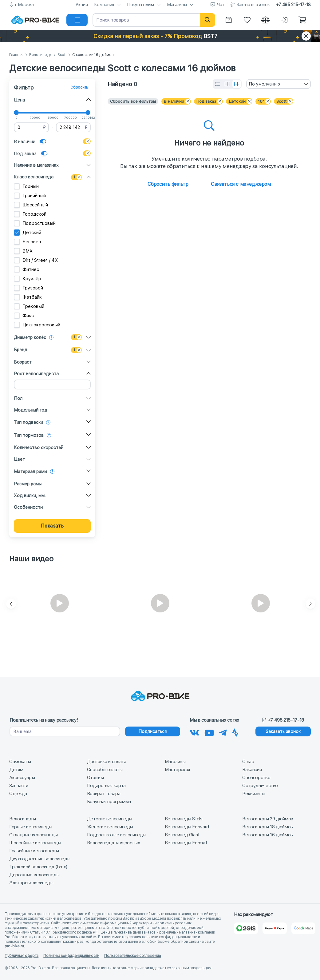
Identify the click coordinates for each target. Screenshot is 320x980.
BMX (23, 251)
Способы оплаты (105, 770)
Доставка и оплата (107, 762)
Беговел (27, 242)
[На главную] (35, 20)
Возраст (23, 362)
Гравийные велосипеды (34, 851)
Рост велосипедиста (36, 374)
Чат (221, 5)
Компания (104, 5)
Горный (26, 186)
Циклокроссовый (37, 325)
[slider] (16, 113)
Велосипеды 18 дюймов (268, 827)
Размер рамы (28, 484)
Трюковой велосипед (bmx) (38, 867)
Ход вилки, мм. (30, 496)
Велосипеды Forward (187, 827)
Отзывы (95, 778)
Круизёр (28, 279)
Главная (16, 55)
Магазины (177, 5)
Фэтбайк (28, 297)
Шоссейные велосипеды (35, 843)
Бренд (21, 350)
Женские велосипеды (110, 827)
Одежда (18, 794)
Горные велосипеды (31, 827)
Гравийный (30, 196)
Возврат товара (104, 794)
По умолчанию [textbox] (264, 84)
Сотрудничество (260, 786)
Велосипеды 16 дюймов (268, 835)
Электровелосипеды (31, 883)
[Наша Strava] (235, 732)
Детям (16, 770)
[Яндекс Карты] (275, 928)
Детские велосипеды (110, 819)
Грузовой (28, 288)
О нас (248, 762)
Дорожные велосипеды (34, 875)
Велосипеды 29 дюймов (268, 819)
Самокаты (20, 762)
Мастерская (177, 770)
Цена (19, 100)
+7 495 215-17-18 (293, 5)
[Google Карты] (303, 928)
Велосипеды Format (186, 843)
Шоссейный (31, 205)
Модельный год (31, 410)
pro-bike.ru (14, 946)
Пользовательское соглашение (133, 956)
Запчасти (19, 786)
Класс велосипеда (34, 177)
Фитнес (26, 269)
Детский (28, 233)
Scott (62, 55)
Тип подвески (28, 422)
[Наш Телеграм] (223, 732)
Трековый (29, 306)
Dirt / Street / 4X (36, 260)
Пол (18, 398)
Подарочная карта (106, 786)
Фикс (24, 316)
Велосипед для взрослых (114, 843)
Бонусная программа (109, 802)
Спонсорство (256, 778)
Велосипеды (40, 55)
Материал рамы (30, 472)
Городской (30, 214)
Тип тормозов (29, 435)
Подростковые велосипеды (117, 835)
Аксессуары (22, 778)
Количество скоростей (39, 448)
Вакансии (252, 770)
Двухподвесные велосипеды (40, 859)
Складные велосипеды (34, 835)
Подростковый (35, 223)
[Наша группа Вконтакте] (195, 732)
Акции (82, 5)
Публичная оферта (22, 956)
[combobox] (279, 84)
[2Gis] (246, 928)
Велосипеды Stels (184, 819)
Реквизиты (254, 794)
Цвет (19, 459)
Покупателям (140, 5)
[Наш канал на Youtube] (209, 732)
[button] (160, 36)
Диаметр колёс (30, 337)
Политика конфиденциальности (71, 956)
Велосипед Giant (182, 835)
